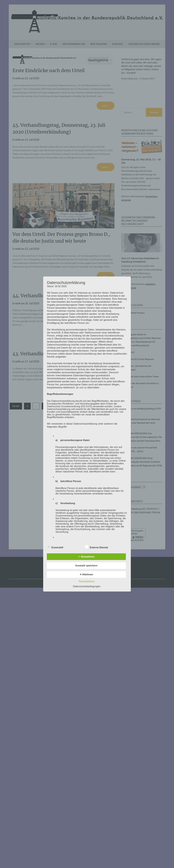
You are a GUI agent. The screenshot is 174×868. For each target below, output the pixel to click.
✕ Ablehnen (86, 574)
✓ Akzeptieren (86, 557)
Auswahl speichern (86, 566)
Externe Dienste (97, 547)
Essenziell (55, 547)
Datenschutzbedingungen (87, 586)
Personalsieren (87, 581)
